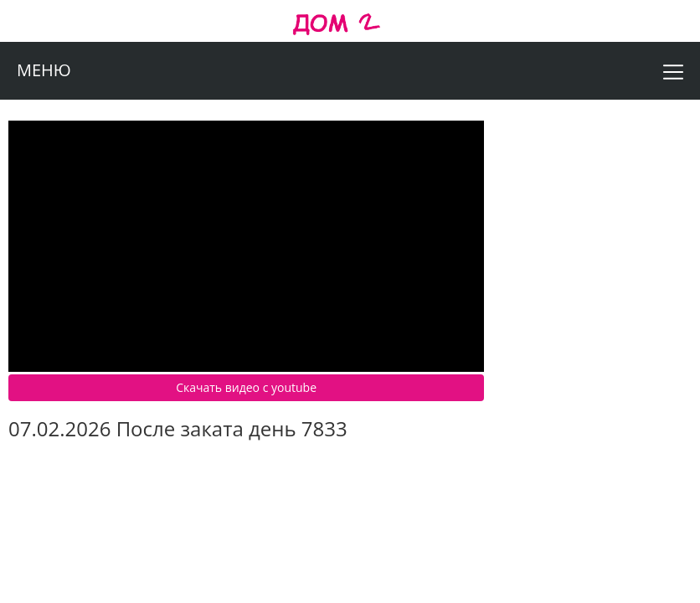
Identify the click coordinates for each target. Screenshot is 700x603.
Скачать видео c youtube (246, 387)
